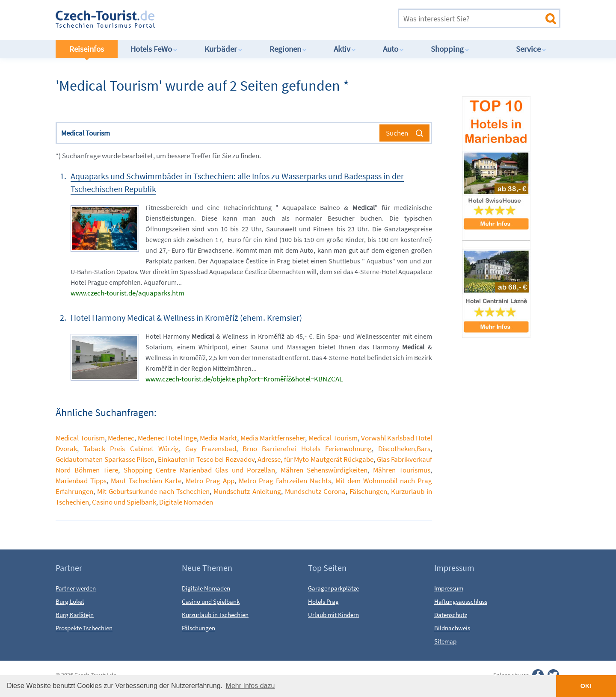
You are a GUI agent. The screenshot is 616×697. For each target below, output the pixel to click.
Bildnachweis (452, 628)
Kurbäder (224, 49)
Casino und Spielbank (124, 502)
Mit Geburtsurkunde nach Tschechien (153, 491)
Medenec (121, 438)
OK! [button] (586, 686)
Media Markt (218, 438)
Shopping (450, 49)
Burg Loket (70, 601)
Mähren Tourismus (402, 470)
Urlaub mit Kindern (333, 615)
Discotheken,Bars (404, 449)
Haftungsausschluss (461, 601)
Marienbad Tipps (81, 481)
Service (531, 49)
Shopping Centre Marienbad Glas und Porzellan (200, 470)
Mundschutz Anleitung (247, 491)
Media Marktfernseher (273, 438)
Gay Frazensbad (211, 449)
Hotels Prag (323, 601)
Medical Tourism (80, 438)
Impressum (449, 588)
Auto (393, 49)
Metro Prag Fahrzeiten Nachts (285, 481)
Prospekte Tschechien (84, 628)
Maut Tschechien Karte (146, 481)
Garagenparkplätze (333, 588)
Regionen (288, 49)
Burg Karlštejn (75, 615)
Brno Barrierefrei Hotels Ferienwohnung (307, 449)
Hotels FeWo (154, 49)
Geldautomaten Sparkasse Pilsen (105, 459)
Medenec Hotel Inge (167, 438)
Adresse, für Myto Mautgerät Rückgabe (315, 459)
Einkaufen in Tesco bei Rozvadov (206, 459)
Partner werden (76, 588)
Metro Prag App (210, 481)
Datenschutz (451, 615)
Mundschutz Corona (315, 491)
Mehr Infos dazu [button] (250, 686)
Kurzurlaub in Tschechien (215, 615)
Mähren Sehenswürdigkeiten (324, 470)
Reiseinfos (87, 49)
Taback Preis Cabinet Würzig (131, 449)
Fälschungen (368, 491)
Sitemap (445, 641)
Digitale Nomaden (186, 502)
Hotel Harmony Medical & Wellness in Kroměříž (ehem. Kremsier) (186, 317)
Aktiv (345, 49)
